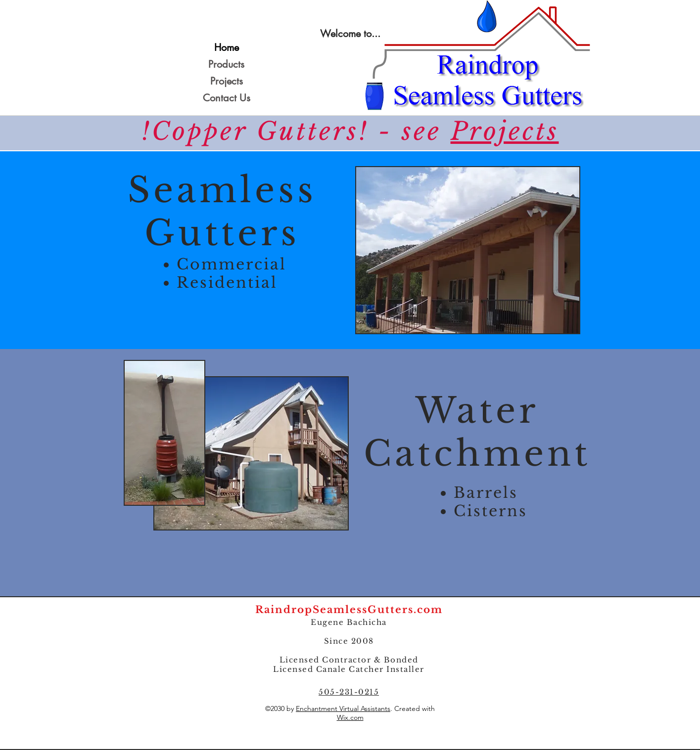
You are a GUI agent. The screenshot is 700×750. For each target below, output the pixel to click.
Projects (227, 81)
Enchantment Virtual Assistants (343, 708)
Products (226, 64)
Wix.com (350, 717)
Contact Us (227, 98)
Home (227, 47)
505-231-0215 (349, 692)
